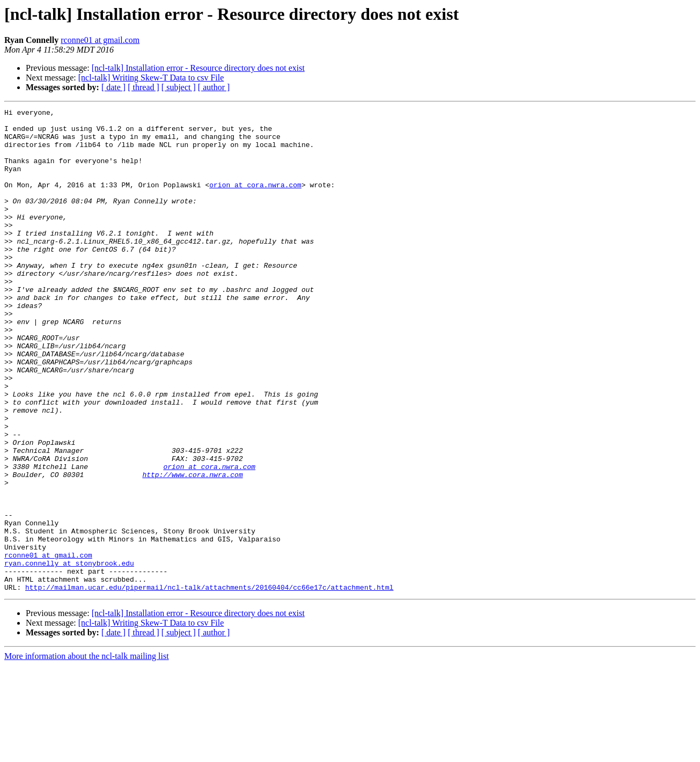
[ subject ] (179, 87)
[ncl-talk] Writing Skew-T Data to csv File (151, 78)
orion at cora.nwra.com (255, 201)
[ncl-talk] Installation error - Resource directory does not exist (198, 68)
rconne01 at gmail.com (100, 40)
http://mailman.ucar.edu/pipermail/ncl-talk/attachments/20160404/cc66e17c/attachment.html (209, 684)
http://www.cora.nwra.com (192, 548)
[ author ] (214, 87)
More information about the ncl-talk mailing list (87, 753)
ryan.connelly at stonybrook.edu (69, 655)
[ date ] (113, 87)
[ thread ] (143, 87)
